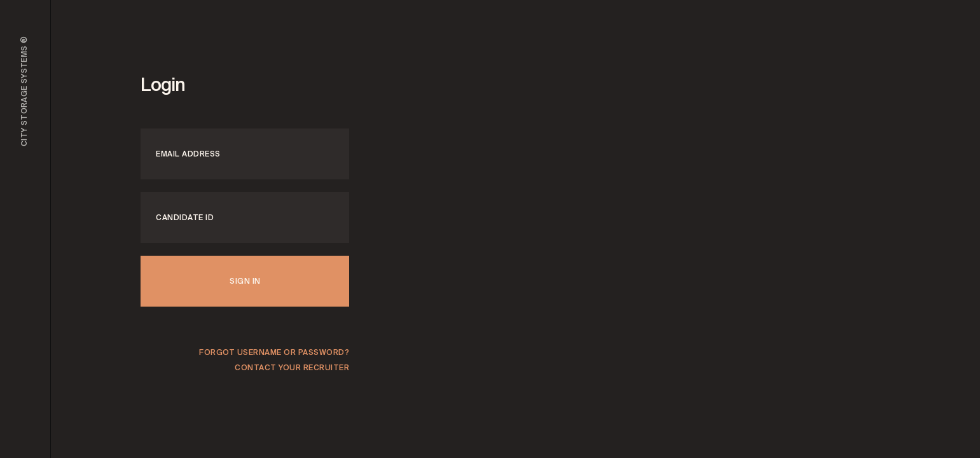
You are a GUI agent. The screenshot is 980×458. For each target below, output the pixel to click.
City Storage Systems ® (24, 91)
